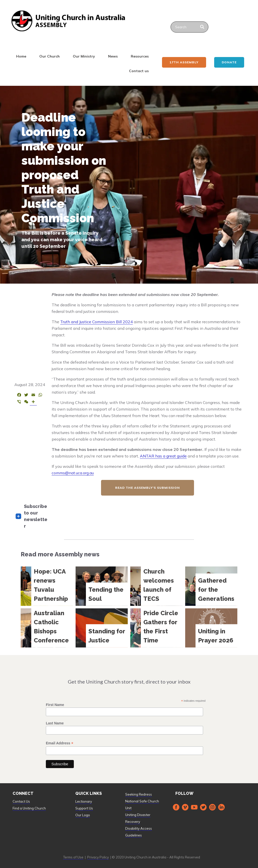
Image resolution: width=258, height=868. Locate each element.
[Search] (202, 27)
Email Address (60, 743)
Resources (140, 56)
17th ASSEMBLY (184, 62)
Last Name (55, 723)
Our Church (50, 56)
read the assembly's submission (148, 488)
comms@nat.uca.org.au (73, 473)
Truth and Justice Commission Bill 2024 (96, 322)
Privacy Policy (98, 857)
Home (21, 56)
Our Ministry (84, 56)
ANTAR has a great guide (163, 456)
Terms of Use (73, 857)
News (113, 56)
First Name (55, 705)
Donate (229, 62)
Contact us (139, 71)
